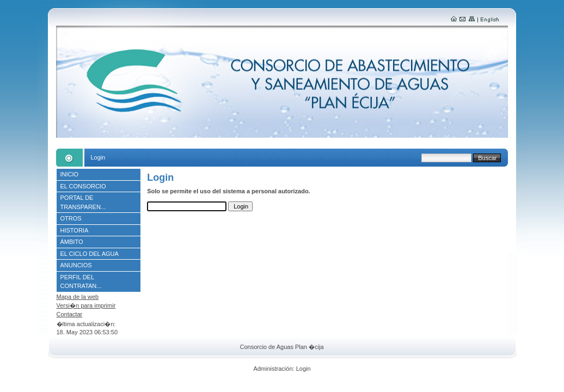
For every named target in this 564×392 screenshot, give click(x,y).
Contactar (70, 314)
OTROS (71, 218)
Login (304, 369)
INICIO (70, 174)
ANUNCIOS (76, 265)
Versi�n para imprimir (86, 305)
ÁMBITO (72, 242)
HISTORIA (75, 230)
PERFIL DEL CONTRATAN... (81, 282)
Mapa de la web (78, 297)
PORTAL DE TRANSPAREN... (83, 202)
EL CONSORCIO (83, 186)
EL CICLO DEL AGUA (90, 254)
